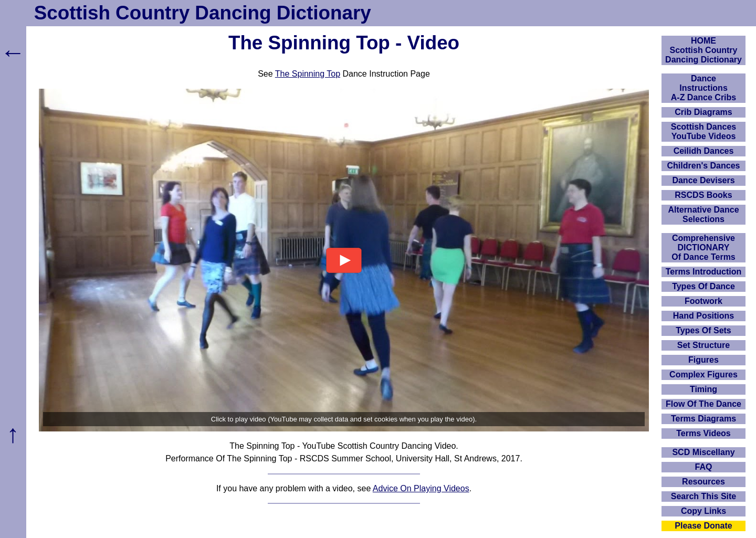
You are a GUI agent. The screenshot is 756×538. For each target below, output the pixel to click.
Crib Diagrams (703, 112)
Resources (703, 482)
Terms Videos (703, 433)
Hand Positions (703, 316)
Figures (703, 360)
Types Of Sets (703, 330)
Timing (703, 389)
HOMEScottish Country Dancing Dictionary (703, 50)
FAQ (704, 467)
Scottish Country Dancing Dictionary (203, 13)
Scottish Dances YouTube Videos (703, 131)
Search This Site (704, 496)
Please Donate (703, 526)
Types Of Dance (703, 286)
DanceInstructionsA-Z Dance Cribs (703, 88)
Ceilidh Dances (704, 151)
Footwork (703, 301)
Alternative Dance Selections (703, 214)
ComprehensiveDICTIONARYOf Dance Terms (703, 247)
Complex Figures (703, 375)
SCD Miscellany (703, 452)
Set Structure (703, 345)
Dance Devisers (703, 180)
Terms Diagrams (703, 419)
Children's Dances (704, 166)
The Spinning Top (308, 74)
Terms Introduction (704, 272)
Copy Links (703, 511)
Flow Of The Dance (703, 404)
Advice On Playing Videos (421, 488)
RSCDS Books (703, 195)
